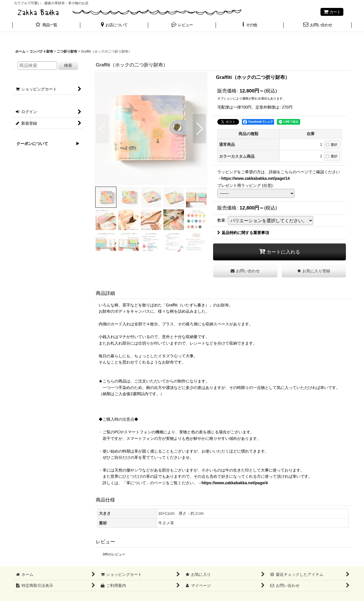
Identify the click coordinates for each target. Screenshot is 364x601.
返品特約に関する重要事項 (243, 233)
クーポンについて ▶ (46, 144)
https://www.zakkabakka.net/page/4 (235, 483)
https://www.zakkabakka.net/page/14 (255, 178)
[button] (114, 25)
